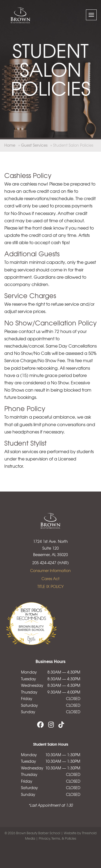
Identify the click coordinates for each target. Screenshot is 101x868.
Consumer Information (50, 570)
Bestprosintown (31, 609)
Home (10, 145)
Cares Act (50, 578)
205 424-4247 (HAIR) (50, 563)
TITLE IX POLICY (50, 586)
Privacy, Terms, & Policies (58, 838)
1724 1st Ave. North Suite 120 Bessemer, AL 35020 (50, 548)
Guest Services (34, 145)
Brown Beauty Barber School (31, 628)
